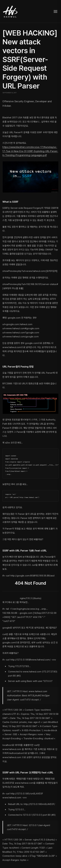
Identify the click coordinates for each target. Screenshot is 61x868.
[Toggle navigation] (55, 11)
